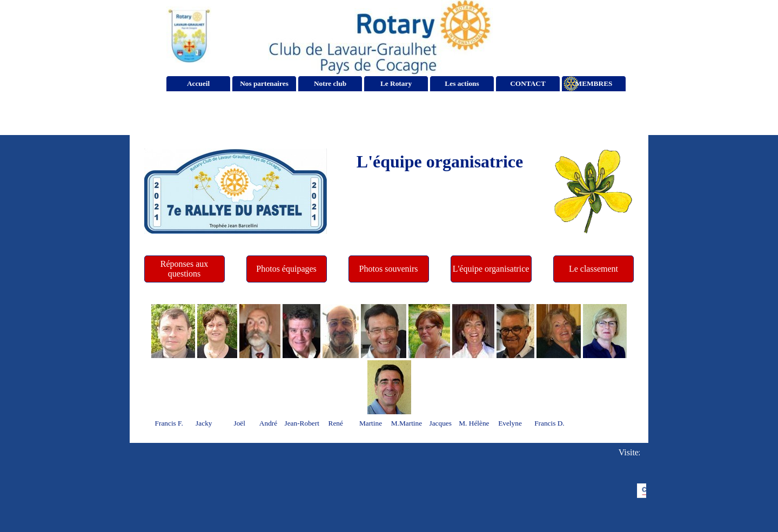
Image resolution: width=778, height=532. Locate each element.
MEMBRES (594, 83)
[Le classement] (594, 269)
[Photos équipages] (287, 269)
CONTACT (528, 83)
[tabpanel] (440, 161)
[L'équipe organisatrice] (491, 269)
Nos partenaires (264, 83)
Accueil (198, 83)
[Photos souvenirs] (389, 269)
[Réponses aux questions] (185, 269)
